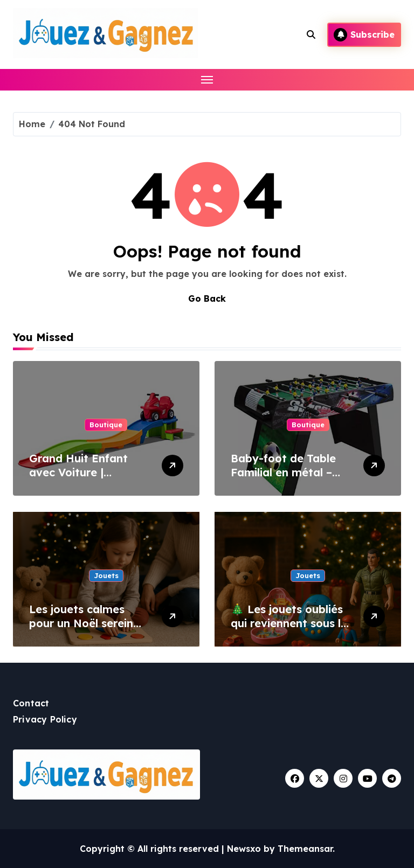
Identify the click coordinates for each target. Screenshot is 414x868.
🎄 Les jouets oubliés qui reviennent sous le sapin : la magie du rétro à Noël (289, 630)
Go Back (207, 298)
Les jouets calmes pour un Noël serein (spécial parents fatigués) (81, 630)
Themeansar (305, 849)
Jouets (106, 575)
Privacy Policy (45, 719)
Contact (31, 703)
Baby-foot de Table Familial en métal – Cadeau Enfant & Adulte (283, 479)
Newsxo (244, 849)
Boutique (106, 425)
